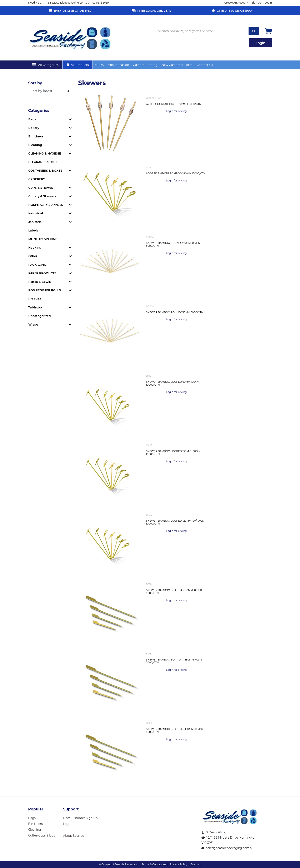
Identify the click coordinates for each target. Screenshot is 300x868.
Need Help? (35, 3)
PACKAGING (37, 265)
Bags (32, 119)
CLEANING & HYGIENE (45, 153)
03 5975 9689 (101, 3)
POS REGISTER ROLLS (45, 290)
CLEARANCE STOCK (43, 162)
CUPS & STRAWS (41, 188)
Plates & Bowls (39, 282)
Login (268, 3)
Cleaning (35, 145)
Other (33, 256)
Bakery (34, 128)
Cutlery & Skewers (42, 196)
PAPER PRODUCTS (42, 273)
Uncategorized (40, 316)
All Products (80, 65)
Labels (33, 230)
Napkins (35, 248)
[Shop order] (50, 91)
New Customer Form (177, 65)
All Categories (48, 65)
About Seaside (118, 65)
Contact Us (205, 65)
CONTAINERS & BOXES (45, 171)
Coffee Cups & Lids (42, 835)
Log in (68, 824)
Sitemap (196, 864)
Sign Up (257, 3)
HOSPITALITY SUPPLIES (46, 205)
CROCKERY (37, 179)
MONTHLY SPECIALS (43, 239)
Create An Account (236, 3)
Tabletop (35, 307)
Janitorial (35, 222)
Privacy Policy (178, 864)
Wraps (33, 325)
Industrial (36, 213)
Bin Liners (36, 136)
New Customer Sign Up (80, 818)
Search (254, 31)
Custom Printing (145, 65)
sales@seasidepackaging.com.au (69, 3)
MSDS (99, 65)
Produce (35, 299)
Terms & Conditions (154, 864)
